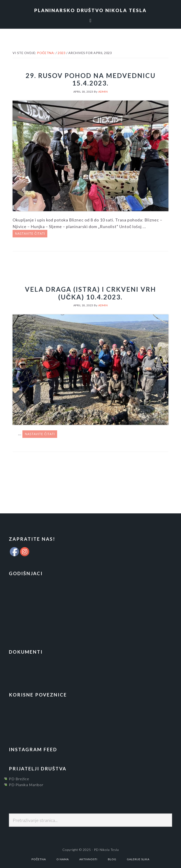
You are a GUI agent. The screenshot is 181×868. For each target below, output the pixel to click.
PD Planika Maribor (26, 785)
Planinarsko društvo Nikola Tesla (90, 10)
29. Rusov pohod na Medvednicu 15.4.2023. (91, 79)
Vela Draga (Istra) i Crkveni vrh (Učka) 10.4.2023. (90, 293)
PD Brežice (19, 779)
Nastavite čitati (30, 233)
